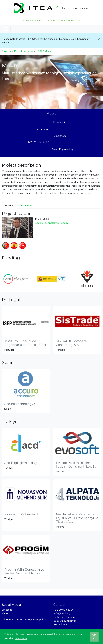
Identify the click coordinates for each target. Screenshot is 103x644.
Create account (80, 8)
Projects (6, 51)
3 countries (43, 129)
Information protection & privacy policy (24, 619)
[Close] (99, 39)
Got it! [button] (94, 637)
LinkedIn (7, 610)
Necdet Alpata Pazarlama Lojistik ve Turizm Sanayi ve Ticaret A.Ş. (77, 518)
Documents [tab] (26, 205)
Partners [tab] (9, 205)
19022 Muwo (44, 51)
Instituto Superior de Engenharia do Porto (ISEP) (25, 343)
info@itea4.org (62, 613)
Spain (64, 223)
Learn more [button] (21, 638)
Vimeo (5, 613)
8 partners (60, 136)
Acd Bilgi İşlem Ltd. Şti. (22, 463)
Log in (66, 8)
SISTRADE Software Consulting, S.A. (71, 343)
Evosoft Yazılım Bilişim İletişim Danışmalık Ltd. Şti (76, 465)
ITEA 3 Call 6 (61, 122)
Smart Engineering (62, 149)
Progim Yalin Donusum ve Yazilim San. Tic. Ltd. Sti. (24, 571)
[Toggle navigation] (6, 29)
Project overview (24, 51)
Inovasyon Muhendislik (22, 514)
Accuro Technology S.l (48, 223)
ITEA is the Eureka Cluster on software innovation (52, 20)
